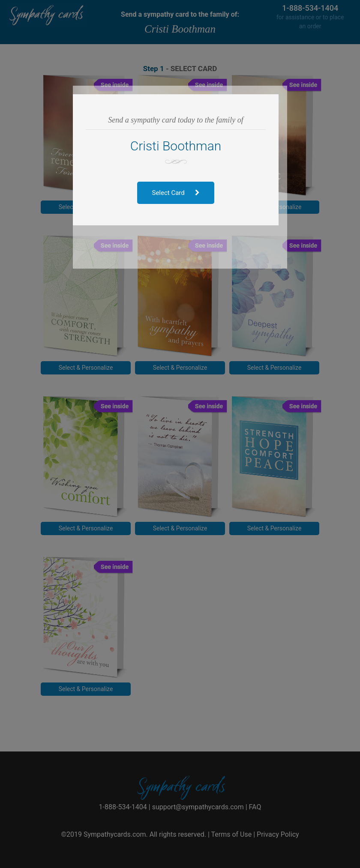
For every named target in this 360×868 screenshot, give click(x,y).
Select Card (180, 193)
